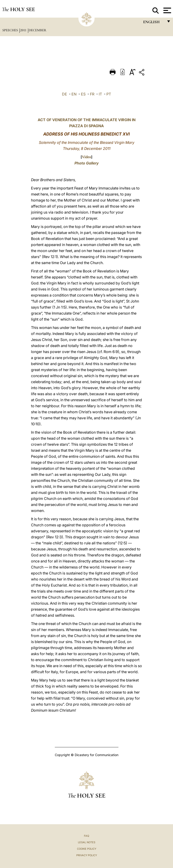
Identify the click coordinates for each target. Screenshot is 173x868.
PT (109, 94)
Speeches (11, 30)
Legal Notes (87, 842)
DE (65, 94)
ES (83, 94)
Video (86, 157)
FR (92, 94)
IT (100, 94)
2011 (24, 30)
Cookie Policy (87, 849)
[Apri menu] (167, 10)
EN (74, 94)
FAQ (86, 836)
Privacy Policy (87, 855)
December (37, 30)
